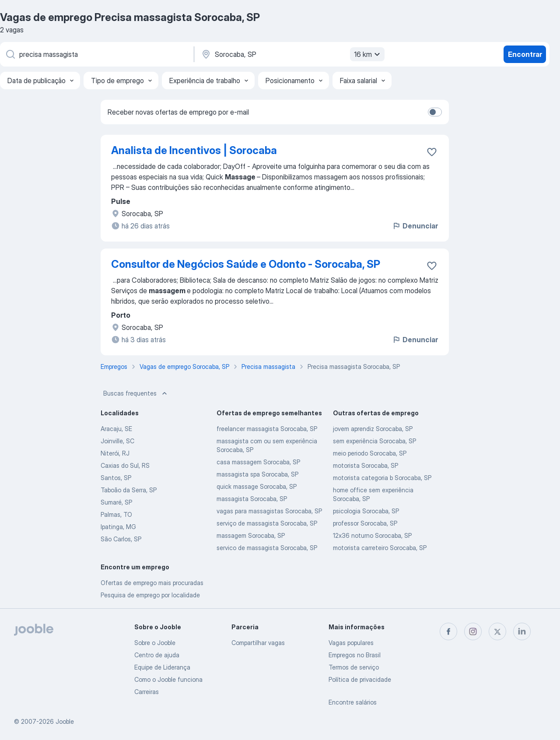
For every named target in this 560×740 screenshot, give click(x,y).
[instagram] (473, 631)
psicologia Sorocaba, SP (366, 511)
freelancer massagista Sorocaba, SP (267, 429)
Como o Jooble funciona (168, 679)
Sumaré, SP (116, 502)
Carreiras (147, 692)
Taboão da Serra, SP (129, 490)
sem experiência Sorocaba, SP (374, 441)
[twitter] (497, 631)
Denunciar (415, 226)
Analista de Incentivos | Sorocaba (194, 150)
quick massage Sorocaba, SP (257, 486)
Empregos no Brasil (355, 655)
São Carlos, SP (121, 539)
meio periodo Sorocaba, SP (370, 453)
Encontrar (525, 54)
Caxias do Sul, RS (125, 465)
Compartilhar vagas (258, 643)
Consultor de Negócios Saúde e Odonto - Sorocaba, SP (246, 264)
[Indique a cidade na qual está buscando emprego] (292, 54)
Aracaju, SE (116, 429)
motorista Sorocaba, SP (366, 465)
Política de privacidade (360, 679)
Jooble (65, 721)
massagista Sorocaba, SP (252, 499)
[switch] (435, 112)
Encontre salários (353, 702)
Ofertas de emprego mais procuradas (152, 583)
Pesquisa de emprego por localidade (150, 595)
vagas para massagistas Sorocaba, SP (269, 511)
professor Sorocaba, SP (365, 523)
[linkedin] (522, 631)
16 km (368, 54)
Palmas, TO (116, 514)
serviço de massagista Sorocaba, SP (267, 523)
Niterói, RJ (115, 453)
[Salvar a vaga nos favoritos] (432, 152)
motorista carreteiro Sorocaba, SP (380, 548)
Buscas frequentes (136, 393)
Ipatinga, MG (118, 527)
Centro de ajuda (157, 655)
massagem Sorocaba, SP (251, 535)
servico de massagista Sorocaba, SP (267, 548)
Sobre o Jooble (155, 643)
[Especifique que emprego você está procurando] (96, 54)
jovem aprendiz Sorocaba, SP (373, 429)
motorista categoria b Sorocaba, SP (382, 478)
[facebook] (448, 631)
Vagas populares (351, 643)
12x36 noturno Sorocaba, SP (372, 535)
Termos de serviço (354, 667)
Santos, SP (116, 478)
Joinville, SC (117, 441)
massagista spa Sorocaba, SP (257, 474)
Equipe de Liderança (162, 667)
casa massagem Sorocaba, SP (258, 462)
